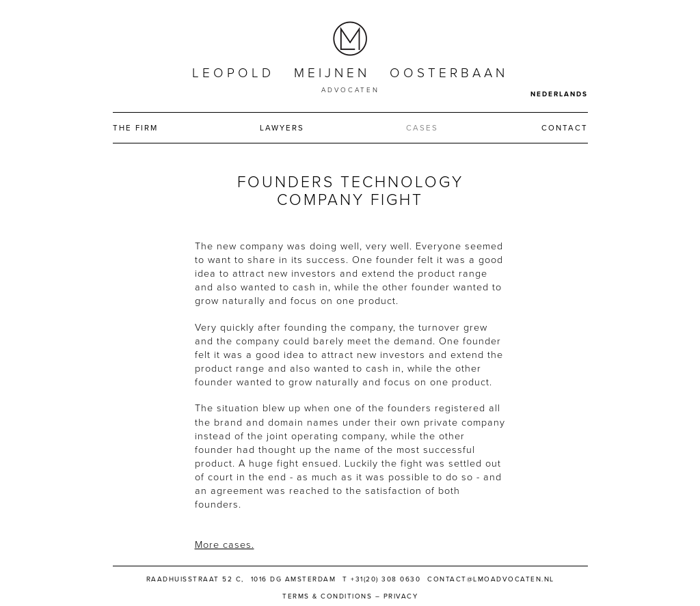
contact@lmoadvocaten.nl (491, 579)
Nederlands (559, 94)
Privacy (401, 596)
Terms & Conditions (327, 596)
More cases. (225, 545)
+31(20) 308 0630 (386, 579)
